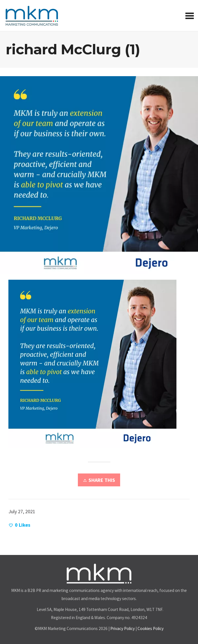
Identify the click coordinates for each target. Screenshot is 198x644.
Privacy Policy (123, 628)
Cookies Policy (151, 628)
